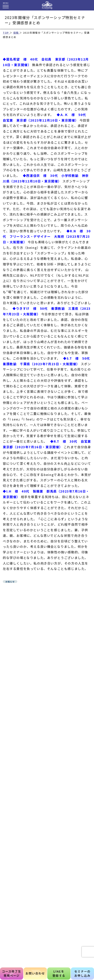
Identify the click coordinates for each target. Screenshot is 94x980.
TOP (6, 33)
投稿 (16, 33)
